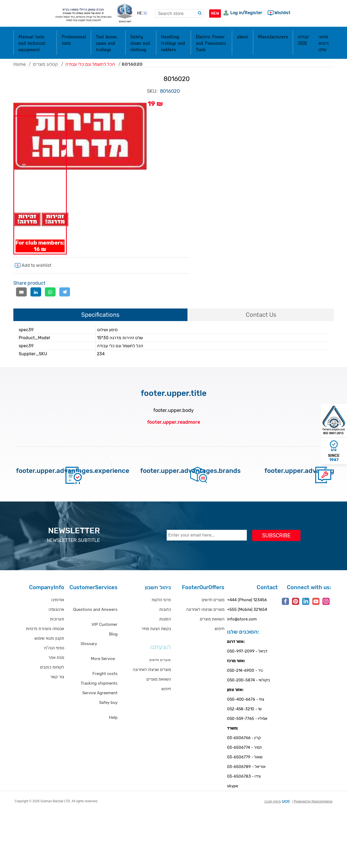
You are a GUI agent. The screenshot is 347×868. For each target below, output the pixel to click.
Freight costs (105, 686)
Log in (236, 13)
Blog (113, 647)
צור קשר (57, 690)
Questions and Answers (95, 622)
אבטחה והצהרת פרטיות (45, 642)
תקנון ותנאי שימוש (49, 651)
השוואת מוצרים (159, 692)
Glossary (89, 657)
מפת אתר (56, 670)
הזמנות (165, 632)
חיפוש (166, 702)
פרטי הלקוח (161, 613)
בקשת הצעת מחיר (156, 642)
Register (254, 13)
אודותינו (58, 613)
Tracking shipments (99, 696)
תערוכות (57, 632)
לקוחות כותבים (52, 680)
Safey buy (108, 715)
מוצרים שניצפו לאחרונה (152, 682)
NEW (215, 13)
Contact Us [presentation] (261, 328)
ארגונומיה (56, 622)
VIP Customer (105, 637)
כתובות (165, 622)
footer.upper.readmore (174, 435)
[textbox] (180, 13)
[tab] (100, 328)
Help (113, 730)
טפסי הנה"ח (54, 661)
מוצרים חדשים (213, 613)
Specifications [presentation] (100, 328)
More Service (103, 672)
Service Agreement (100, 706)
